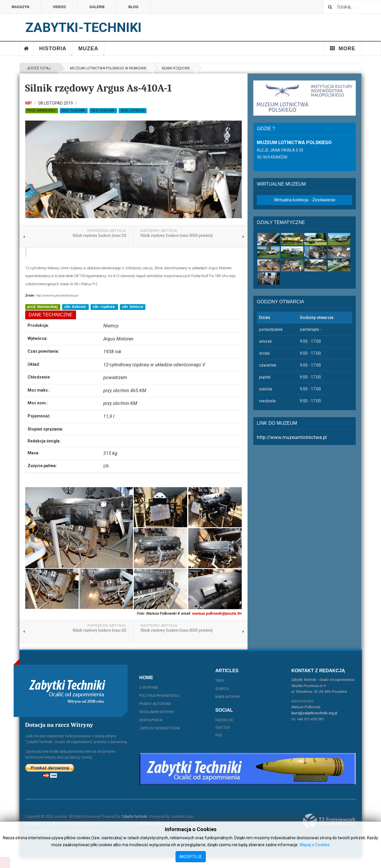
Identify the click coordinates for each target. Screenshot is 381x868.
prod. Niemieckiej (42, 111)
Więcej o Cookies (315, 845)
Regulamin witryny (157, 712)
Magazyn (20, 7)
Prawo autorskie (155, 704)
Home (26, 49)
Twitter (223, 728)
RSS (219, 735)
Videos (59, 7)
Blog (133, 7)
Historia (56, 51)
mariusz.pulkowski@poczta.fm (217, 613)
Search (222, 689)
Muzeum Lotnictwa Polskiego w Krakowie (107, 68)
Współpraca (151, 720)
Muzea (91, 51)
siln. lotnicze (133, 111)
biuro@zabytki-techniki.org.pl (314, 713)
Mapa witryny (228, 697)
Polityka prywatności (159, 696)
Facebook (224, 720)
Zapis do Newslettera (159, 728)
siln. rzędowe (103, 111)
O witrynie (149, 688)
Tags (220, 681)
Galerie (97, 7)
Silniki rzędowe (176, 68)
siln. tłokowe (74, 111)
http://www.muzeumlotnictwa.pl (292, 437)
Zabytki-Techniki (134, 817)
